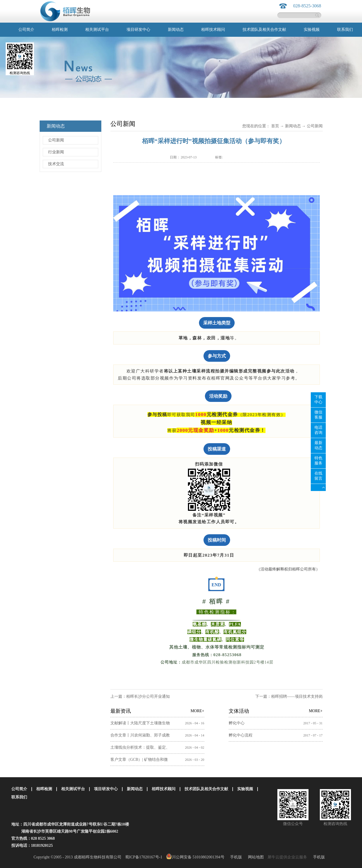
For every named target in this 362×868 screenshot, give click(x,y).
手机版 (235, 857)
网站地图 (255, 857)
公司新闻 (315, 126)
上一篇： (140, 696)
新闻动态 (293, 126)
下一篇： (289, 696)
